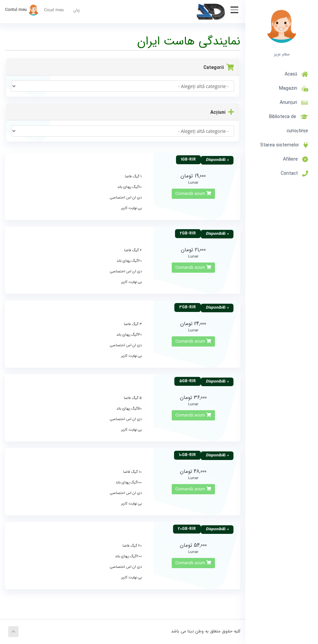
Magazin (292, 88)
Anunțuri (294, 103)
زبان (77, 10)
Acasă (296, 74)
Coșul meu (54, 10)
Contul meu (22, 10)
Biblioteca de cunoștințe (289, 124)
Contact (294, 173)
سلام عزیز (282, 54)
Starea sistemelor (284, 145)
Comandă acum (194, 194)
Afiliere (296, 159)
